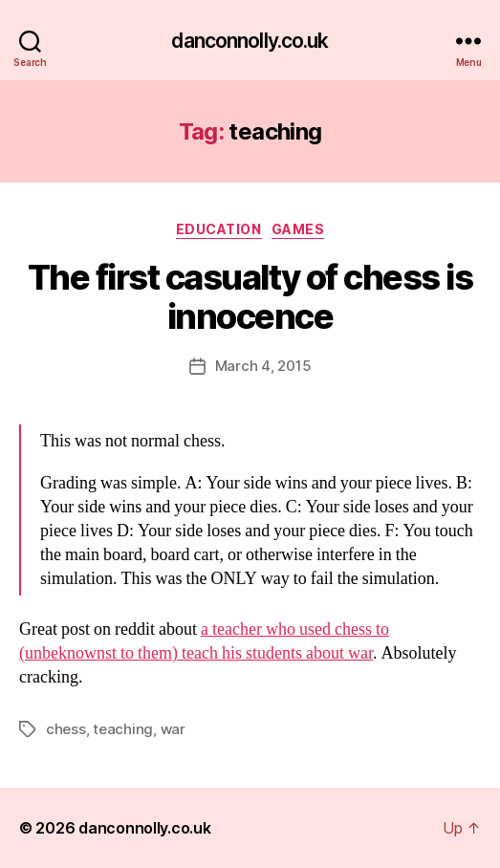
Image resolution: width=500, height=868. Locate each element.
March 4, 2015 (263, 366)
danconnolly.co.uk (250, 41)
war (173, 729)
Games (298, 229)
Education (219, 229)
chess (66, 729)
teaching (123, 729)
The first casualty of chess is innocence (250, 297)
